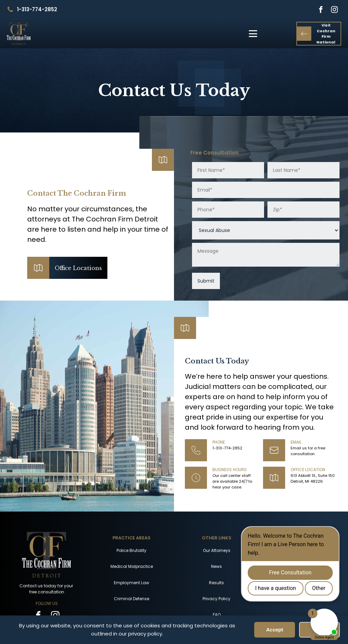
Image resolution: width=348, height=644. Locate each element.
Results (216, 583)
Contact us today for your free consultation (47, 589)
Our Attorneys (217, 550)
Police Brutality (132, 550)
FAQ (217, 615)
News (216, 566)
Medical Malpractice (132, 566)
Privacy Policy (216, 599)
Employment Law (132, 583)
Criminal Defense (132, 599)
